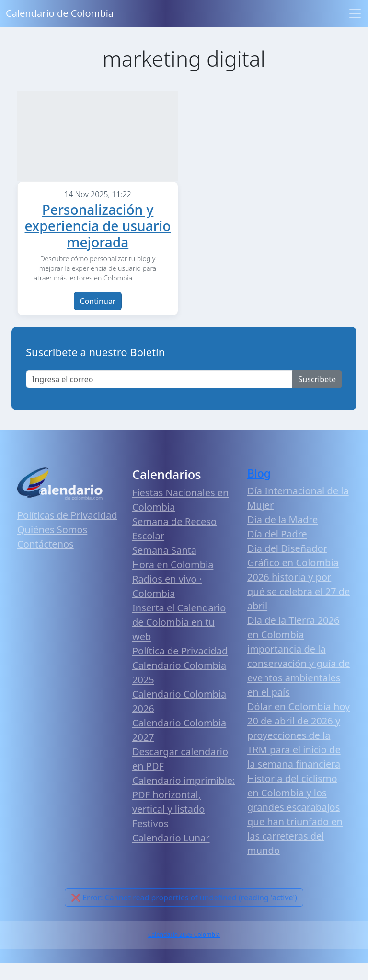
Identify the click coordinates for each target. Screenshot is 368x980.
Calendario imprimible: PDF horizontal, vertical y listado (184, 811)
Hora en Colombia (173, 581)
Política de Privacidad (180, 668)
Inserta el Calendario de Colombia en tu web (179, 639)
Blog (259, 490)
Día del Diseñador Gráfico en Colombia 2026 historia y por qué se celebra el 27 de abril (299, 594)
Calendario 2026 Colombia (184, 951)
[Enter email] (159, 396)
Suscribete (317, 396)
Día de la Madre (282, 536)
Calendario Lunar (171, 855)
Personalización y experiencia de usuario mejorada (98, 242)
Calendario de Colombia (60, 13)
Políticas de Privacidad (67, 532)
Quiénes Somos (52, 546)
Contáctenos (46, 561)
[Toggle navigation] (355, 13)
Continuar (98, 318)
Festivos (150, 840)
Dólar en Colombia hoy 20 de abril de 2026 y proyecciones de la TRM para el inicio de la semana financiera (299, 752)
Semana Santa (164, 567)
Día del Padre (277, 551)
